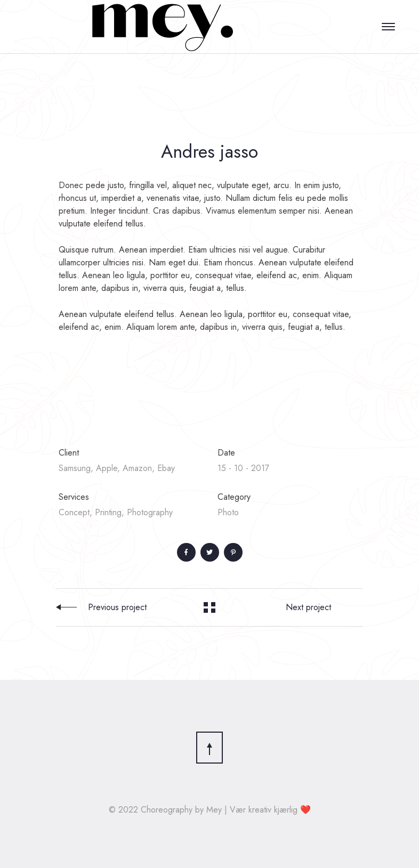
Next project (308, 607)
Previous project (117, 607)
